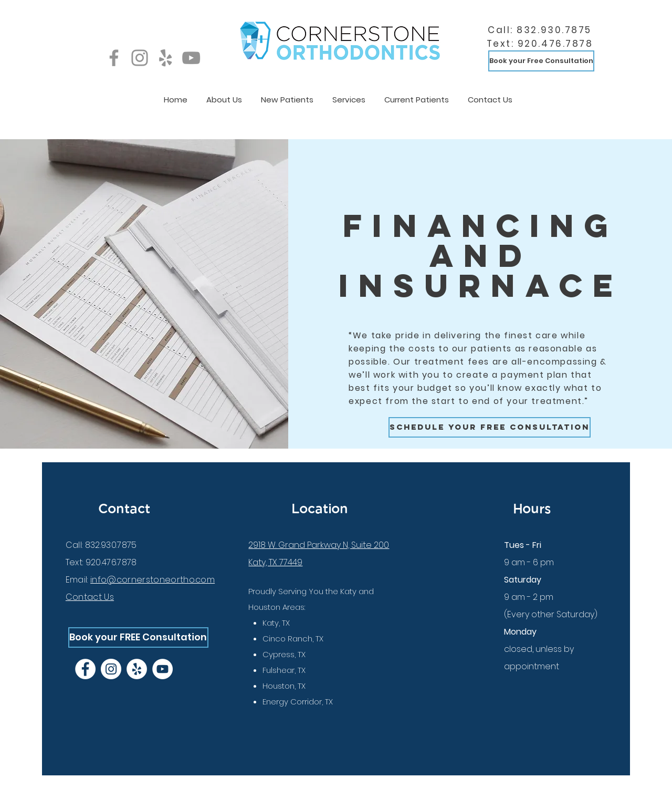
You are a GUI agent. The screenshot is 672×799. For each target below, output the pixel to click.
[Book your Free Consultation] (541, 61)
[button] (224, 95)
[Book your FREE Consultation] (138, 637)
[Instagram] (140, 58)
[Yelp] (165, 58)
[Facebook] (114, 58)
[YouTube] (191, 58)
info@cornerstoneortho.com (153, 580)
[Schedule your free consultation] (490, 427)
